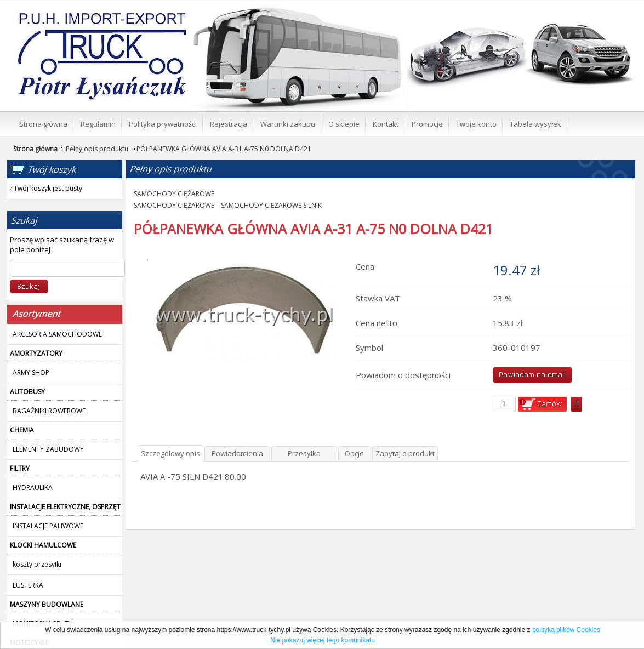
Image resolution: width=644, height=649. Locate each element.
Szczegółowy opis (170, 453)
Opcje (354, 453)
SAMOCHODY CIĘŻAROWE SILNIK (271, 205)
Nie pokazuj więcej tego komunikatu (323, 640)
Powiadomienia (237, 453)
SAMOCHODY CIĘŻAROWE (174, 194)
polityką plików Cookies (566, 630)
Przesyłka (304, 453)
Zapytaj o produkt (405, 453)
